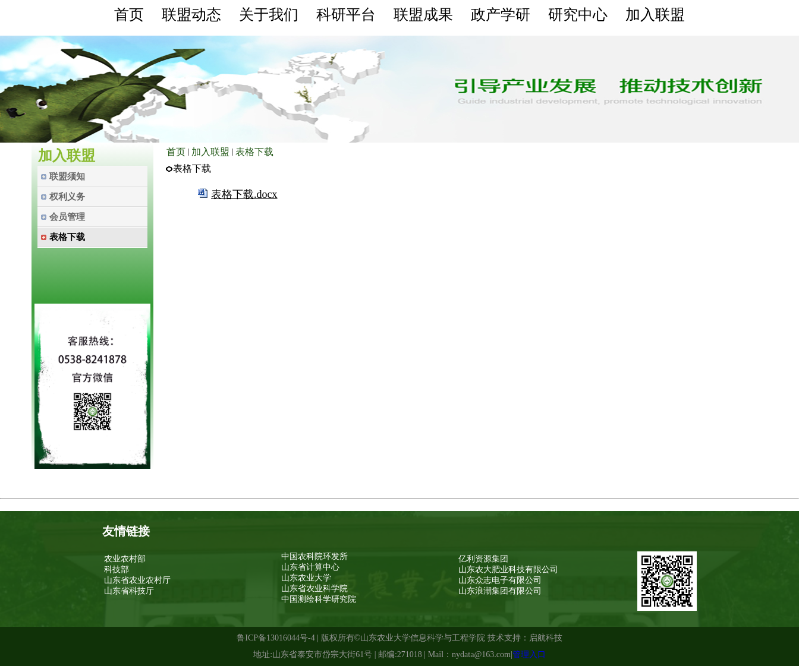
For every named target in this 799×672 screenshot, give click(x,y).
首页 (176, 152)
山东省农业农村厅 (137, 580)
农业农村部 (125, 559)
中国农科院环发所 (314, 556)
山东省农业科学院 (314, 589)
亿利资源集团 (483, 559)
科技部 (117, 570)
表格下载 (254, 152)
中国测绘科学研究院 (319, 599)
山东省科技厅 (129, 591)
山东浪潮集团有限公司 (500, 591)
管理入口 (529, 654)
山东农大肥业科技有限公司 (508, 570)
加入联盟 (210, 152)
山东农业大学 (306, 578)
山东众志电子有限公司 (500, 580)
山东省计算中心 (310, 567)
